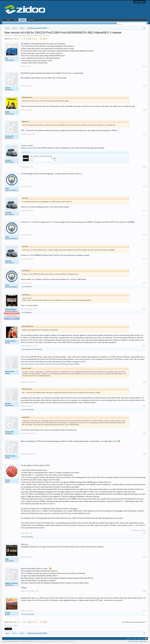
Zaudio (8, 613)
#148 (144, 235)
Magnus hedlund (11, 583)
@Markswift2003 (27, 146)
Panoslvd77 (9, 136)
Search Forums (9, 23)
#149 (144, 259)
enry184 (8, 160)
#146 (144, 186)
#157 (144, 533)
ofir (7, 58)
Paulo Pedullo (10, 456)
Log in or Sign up (140, 2)
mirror (40, 35)
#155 (144, 433)
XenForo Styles (52, 641)
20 (41, 39)
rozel (7, 188)
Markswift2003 (10, 309)
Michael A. (25, 537)
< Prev (15, 39)
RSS (146, 639)
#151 (144, 309)
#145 (144, 167)
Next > (45, 39)
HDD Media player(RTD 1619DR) (22, 35)
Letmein (24, 349)
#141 (144, 66)
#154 (144, 406)
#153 (144, 382)
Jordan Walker (10, 341)
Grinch (8, 88)
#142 (144, 86)
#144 (144, 134)
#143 (144, 110)
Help (135, 639)
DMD (7, 559)
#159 (144, 591)
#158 (144, 557)
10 (36, 39)
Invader (8, 404)
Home (9, 20)
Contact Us (129, 639)
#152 (144, 346)
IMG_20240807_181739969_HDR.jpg (41, 156)
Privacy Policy (143, 641)
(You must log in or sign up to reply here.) (134, 622)
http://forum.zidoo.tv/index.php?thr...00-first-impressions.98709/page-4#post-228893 (50, 364)
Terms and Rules (133, 641)
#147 (144, 211)
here (109, 482)
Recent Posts (19, 23)
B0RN (7, 112)
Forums (22, 20)
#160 (144, 611)
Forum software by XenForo (19, 641)
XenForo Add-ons (41, 641)
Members (31, 20)
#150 (144, 283)
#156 (144, 454)
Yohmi (8, 480)
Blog (15, 20)
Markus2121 (10, 372)
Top (143, 639)
